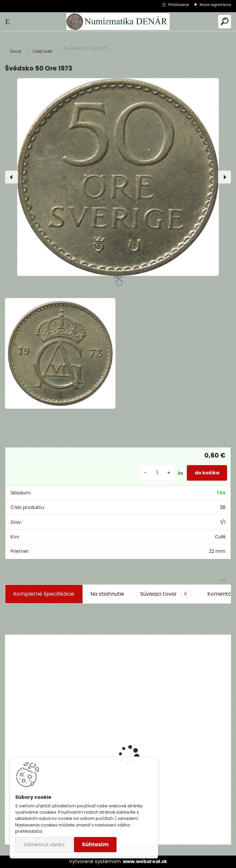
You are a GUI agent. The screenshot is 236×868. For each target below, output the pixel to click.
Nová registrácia (215, 5)
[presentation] (12, 177)
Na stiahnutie (107, 594)
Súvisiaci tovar (166, 594)
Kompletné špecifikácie (44, 594)
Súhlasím (95, 844)
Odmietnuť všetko (44, 845)
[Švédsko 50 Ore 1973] (118, 177)
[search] (225, 22)
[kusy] (157, 473)
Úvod (16, 51)
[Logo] (118, 22)
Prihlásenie (179, 5)
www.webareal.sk (145, 861)
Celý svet (42, 51)
